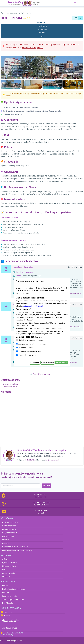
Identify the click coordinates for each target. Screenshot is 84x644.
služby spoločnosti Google (33, 306)
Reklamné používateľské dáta (30, 351)
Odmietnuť (35, 362)
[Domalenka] (15, 3)
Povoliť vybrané (48, 362)
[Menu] (75, 3)
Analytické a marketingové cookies (32, 344)
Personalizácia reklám (27, 355)
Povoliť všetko (62, 362)
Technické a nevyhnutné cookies (31, 340)
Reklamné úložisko (26, 347)
